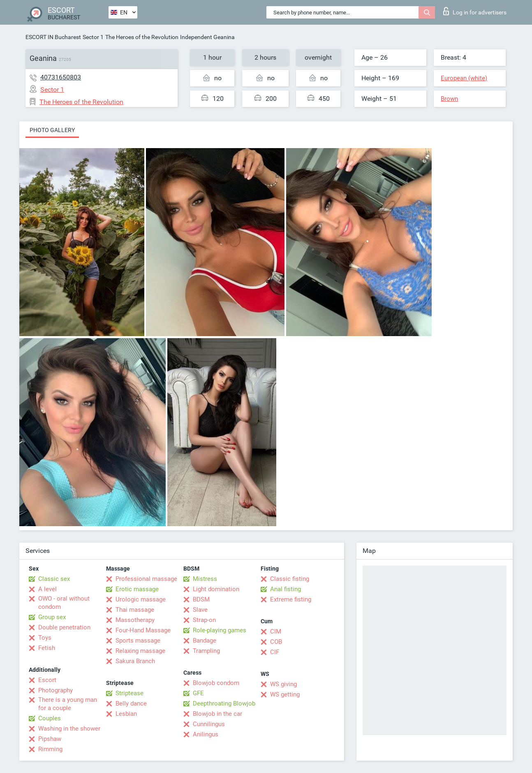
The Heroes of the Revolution (142, 37)
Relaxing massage (140, 651)
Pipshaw (50, 739)
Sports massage (138, 641)
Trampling (206, 651)
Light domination (216, 589)
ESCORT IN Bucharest (53, 37)
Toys (45, 638)
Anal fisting (286, 589)
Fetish (47, 648)
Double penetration (64, 627)
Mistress (205, 579)
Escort (47, 680)
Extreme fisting (291, 599)
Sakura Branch (135, 661)
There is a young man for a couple (68, 704)
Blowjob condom (216, 683)
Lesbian (126, 714)
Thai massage (135, 610)
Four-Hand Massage (143, 630)
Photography (56, 690)
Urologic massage (141, 599)
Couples (50, 718)
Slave (200, 610)
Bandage (205, 641)
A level (47, 589)
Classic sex (54, 579)
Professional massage (146, 579)
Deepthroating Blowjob (224, 703)
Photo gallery (52, 130)
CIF (275, 652)
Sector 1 (93, 37)
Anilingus (206, 734)
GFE (198, 693)
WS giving (283, 684)
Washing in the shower (69, 729)
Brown (449, 99)
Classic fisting (290, 579)
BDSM (201, 599)
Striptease (130, 693)
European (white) (464, 78)
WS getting (285, 694)
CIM (276, 631)
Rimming (50, 749)
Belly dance (131, 703)
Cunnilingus (209, 724)
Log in (475, 11)
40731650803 (61, 77)
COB (276, 642)
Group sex (52, 617)
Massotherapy (135, 620)
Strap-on (204, 620)
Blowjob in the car (217, 714)
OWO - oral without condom (64, 603)
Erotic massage (137, 589)
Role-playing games (220, 630)
